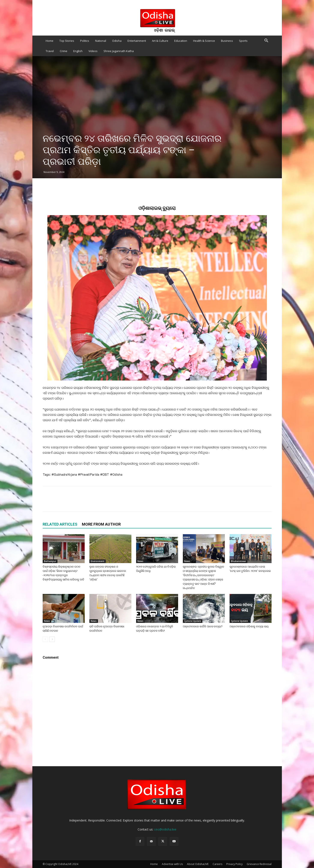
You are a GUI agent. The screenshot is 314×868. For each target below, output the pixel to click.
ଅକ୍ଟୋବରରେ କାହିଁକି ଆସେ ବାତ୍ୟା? (203, 626)
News (140, 561)
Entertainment (137, 41)
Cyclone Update (193, 621)
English (78, 51)
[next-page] (52, 639)
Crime (64, 51)
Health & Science (204, 41)
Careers (217, 864)
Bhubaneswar (238, 561)
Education (181, 41)
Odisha (117, 41)
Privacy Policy (234, 864)
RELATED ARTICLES (60, 524)
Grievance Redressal (259, 864)
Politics (85, 41)
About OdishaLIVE (198, 864)
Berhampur (50, 561)
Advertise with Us (172, 864)
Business (227, 41)
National (101, 41)
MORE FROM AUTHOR (101, 524)
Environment (98, 561)
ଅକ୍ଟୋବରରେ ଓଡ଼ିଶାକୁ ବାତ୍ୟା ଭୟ (249, 626)
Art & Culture (160, 41)
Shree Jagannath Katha (119, 51)
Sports (243, 41)
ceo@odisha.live (165, 829)
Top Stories (67, 41)
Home (50, 41)
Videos (93, 51)
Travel (50, 51)
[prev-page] (45, 639)
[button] (266, 41)
